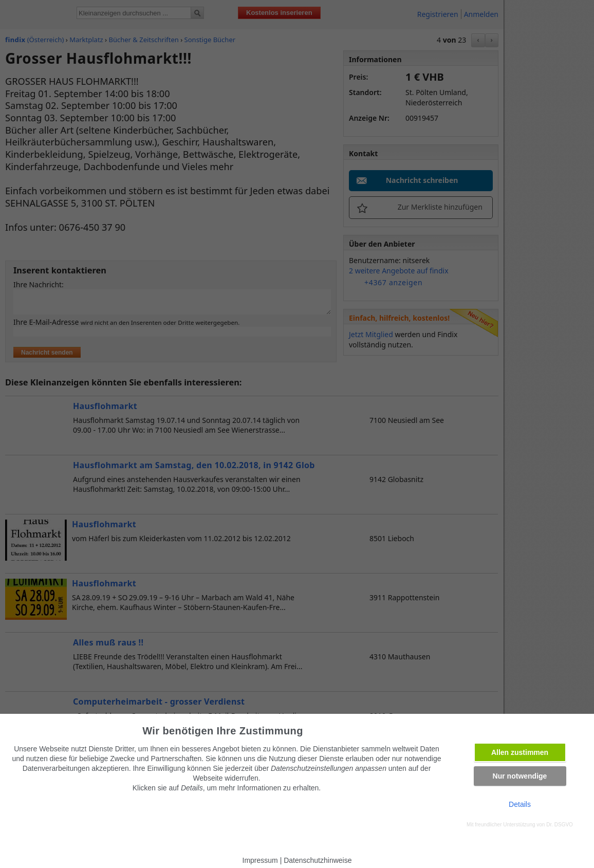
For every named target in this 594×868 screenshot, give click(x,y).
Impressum (260, 860)
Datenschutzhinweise (318, 860)
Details (520, 804)
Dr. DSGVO (560, 825)
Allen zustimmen (520, 752)
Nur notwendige (520, 776)
